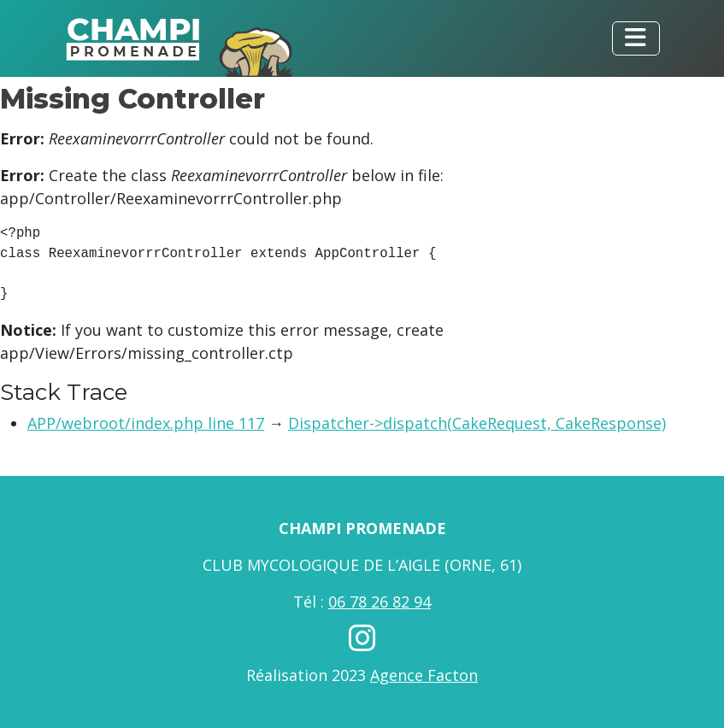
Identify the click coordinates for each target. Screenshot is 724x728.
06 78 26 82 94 (380, 602)
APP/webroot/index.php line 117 (146, 423)
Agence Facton (424, 675)
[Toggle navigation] (636, 38)
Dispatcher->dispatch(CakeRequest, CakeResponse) (477, 423)
